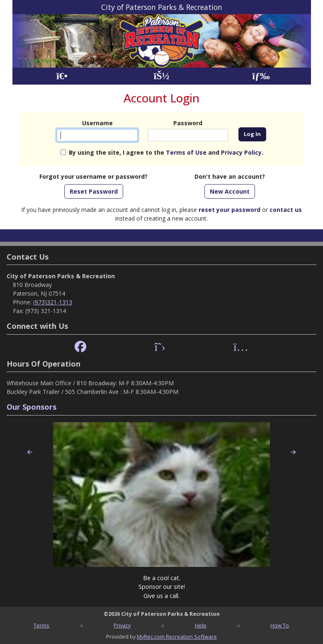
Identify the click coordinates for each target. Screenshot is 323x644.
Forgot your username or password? (93, 176)
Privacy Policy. (242, 152)
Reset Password (94, 191)
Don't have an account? (230, 176)
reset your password (229, 210)
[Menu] (261, 76)
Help (201, 625)
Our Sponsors (32, 407)
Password (188, 123)
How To (280, 625)
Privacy (122, 625)
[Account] (161, 76)
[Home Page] (62, 76)
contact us (286, 210)
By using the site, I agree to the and (166, 152)
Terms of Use (186, 152)
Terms (41, 625)
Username (97, 123)
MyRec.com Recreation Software (177, 637)
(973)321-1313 (53, 302)
